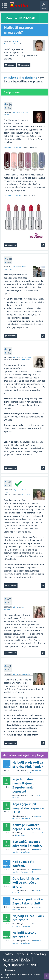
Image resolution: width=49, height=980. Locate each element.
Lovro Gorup (25, 44)
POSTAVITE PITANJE (20, 18)
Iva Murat (16, 798)
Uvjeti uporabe (14, 965)
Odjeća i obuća (38, 833)
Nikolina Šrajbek (20, 835)
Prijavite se (11, 78)
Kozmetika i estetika (11, 44)
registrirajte (29, 78)
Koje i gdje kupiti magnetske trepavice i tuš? (28, 808)
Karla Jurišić (26, 674)
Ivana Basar (16, 910)
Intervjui (22, 954)
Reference (10, 959)
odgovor (16, 112)
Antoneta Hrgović (27, 872)
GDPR (32, 965)
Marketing (38, 954)
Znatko (8, 954)
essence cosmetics (12, 147)
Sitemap (9, 970)
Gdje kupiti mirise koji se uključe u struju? (26, 882)
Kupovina (36, 795)
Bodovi (26, 959)
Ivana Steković (26, 773)
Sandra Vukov (26, 357)
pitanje (15, 41)
